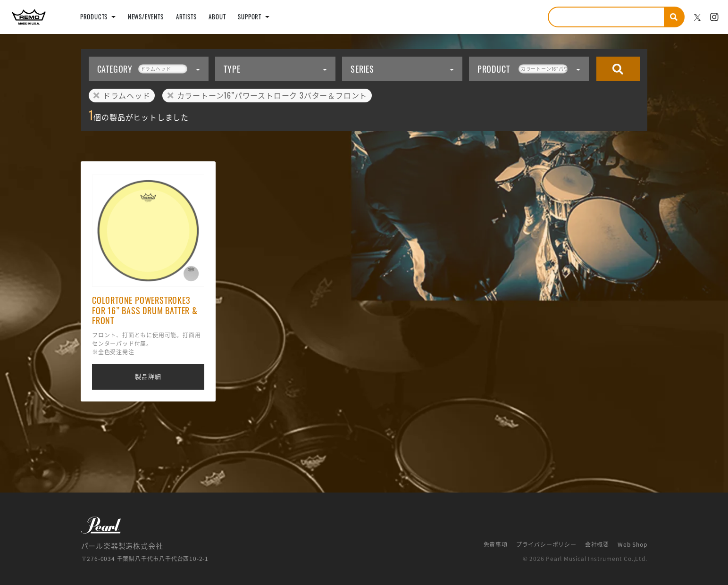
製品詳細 (148, 376)
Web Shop (632, 544)
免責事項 (496, 544)
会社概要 (597, 544)
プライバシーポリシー (546, 544)
